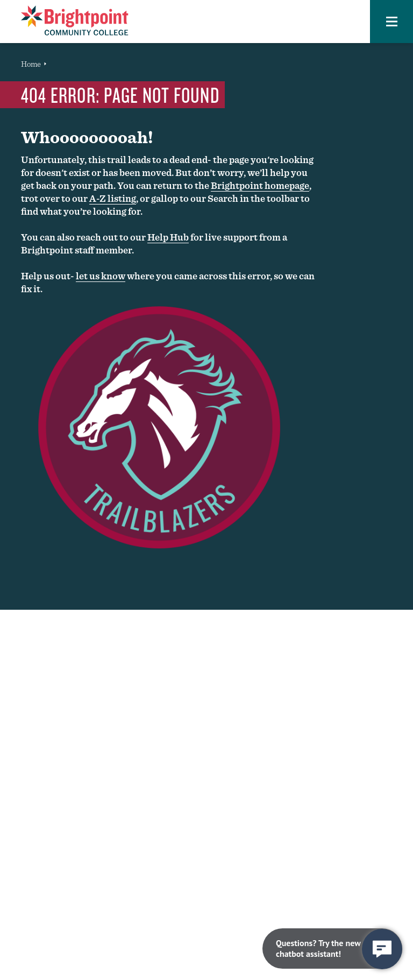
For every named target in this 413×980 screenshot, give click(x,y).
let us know (101, 276)
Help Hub (168, 237)
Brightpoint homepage (260, 185)
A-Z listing (113, 198)
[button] (391, 22)
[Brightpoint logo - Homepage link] (75, 20)
